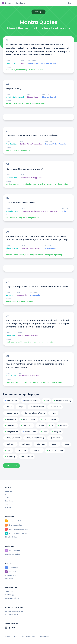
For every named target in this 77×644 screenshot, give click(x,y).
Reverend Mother (49, 63)
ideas (41, 342)
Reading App (10, 595)
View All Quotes (11, 466)
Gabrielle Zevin (12, 211)
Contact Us (9, 504)
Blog (6, 494)
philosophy (25, 150)
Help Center (9, 501)
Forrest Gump (50, 248)
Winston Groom (12, 248)
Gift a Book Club (11, 537)
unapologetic (39, 104)
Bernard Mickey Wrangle (56, 144)
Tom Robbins (11, 144)
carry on (24, 255)
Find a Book (9, 592)
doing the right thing (54, 255)
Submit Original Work (13, 614)
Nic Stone (10, 295)
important (10, 382)
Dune (23, 63)
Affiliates (8, 507)
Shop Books (20, 3)
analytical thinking (19, 70)
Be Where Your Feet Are (29, 376)
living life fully (33, 218)
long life (22, 218)
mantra (32, 70)
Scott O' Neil (11, 376)
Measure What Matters (28, 336)
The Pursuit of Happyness (32, 178)
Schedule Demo (11, 575)
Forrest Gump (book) (31, 248)
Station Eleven (33, 97)
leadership (46, 382)
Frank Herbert (11, 63)
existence (21, 302)
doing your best (36, 255)
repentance (18, 104)
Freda (63, 211)
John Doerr (10, 336)
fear (7, 70)
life (7, 218)
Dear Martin (22, 295)
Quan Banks (35, 295)
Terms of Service (28, 636)
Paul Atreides (34, 63)
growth (19, 342)
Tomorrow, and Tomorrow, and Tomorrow (39, 211)
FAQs (7, 498)
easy (35, 342)
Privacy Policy (45, 636)
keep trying (63, 184)
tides (16, 255)
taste (16, 150)
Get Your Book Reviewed (14, 611)
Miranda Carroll (49, 97)
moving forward (12, 184)
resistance (10, 302)
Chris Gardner (12, 178)
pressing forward (29, 184)
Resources (9, 579)
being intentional (23, 382)
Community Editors (12, 598)
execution (50, 342)
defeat (40, 70)
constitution (57, 382)
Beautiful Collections (13, 554)
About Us (8, 491)
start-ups (10, 342)
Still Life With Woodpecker (31, 144)
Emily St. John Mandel (15, 97)
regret (8, 104)
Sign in (70, 3)
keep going (51, 184)
